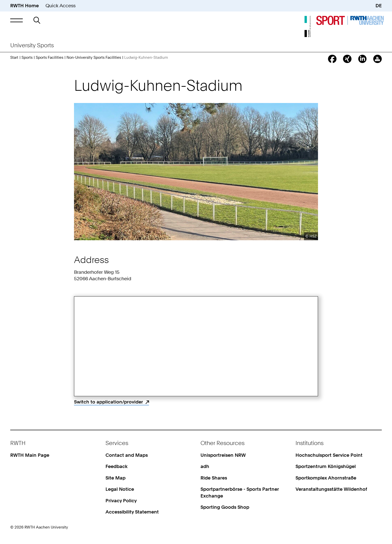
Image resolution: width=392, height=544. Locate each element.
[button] (16, 20)
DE (379, 6)
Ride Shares (214, 478)
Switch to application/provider (108, 402)
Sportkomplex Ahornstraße (326, 478)
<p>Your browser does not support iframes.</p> (196, 346)
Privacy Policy (121, 501)
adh (205, 466)
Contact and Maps (127, 455)
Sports (27, 57)
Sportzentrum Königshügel (326, 466)
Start (14, 57)
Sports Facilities (49, 57)
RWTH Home (24, 6)
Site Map (115, 478)
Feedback (116, 466)
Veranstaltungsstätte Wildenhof (331, 489)
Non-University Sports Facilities (94, 57)
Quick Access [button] (60, 6)
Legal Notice (120, 489)
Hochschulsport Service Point (329, 455)
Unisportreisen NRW (223, 455)
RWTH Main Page (30, 455)
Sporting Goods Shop (225, 507)
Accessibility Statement (132, 512)
